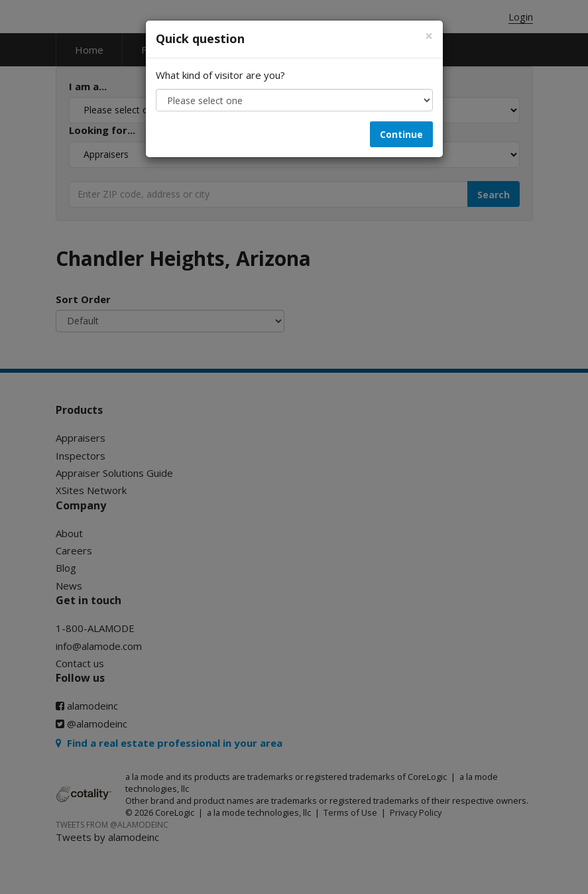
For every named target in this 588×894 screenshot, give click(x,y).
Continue (401, 134)
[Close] (429, 36)
